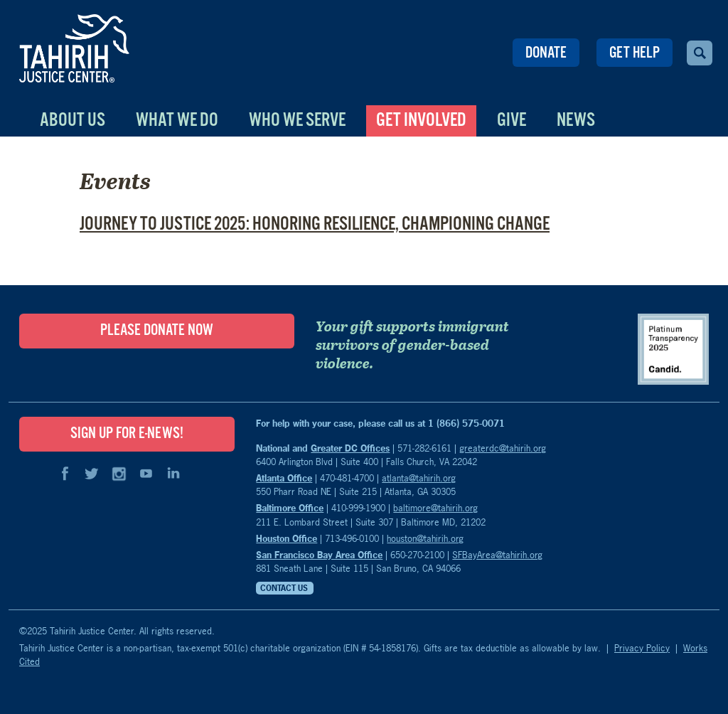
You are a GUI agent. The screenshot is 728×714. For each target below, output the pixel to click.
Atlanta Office (284, 478)
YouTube (146, 474)
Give (512, 121)
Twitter (92, 474)
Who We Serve (297, 121)
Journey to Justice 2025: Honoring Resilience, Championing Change (315, 224)
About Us (73, 121)
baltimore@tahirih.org (435, 508)
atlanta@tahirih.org (419, 478)
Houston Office (287, 538)
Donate (546, 53)
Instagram (119, 474)
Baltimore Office (290, 508)
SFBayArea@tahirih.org (497, 555)
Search (700, 53)
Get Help (635, 53)
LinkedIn (173, 474)
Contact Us (284, 588)
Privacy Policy (642, 648)
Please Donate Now (157, 331)
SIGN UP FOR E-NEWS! (127, 434)
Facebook (65, 474)
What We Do (177, 121)
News (576, 121)
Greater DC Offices (350, 448)
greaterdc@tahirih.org (503, 448)
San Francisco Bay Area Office (319, 555)
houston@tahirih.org (425, 538)
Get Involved (421, 121)
